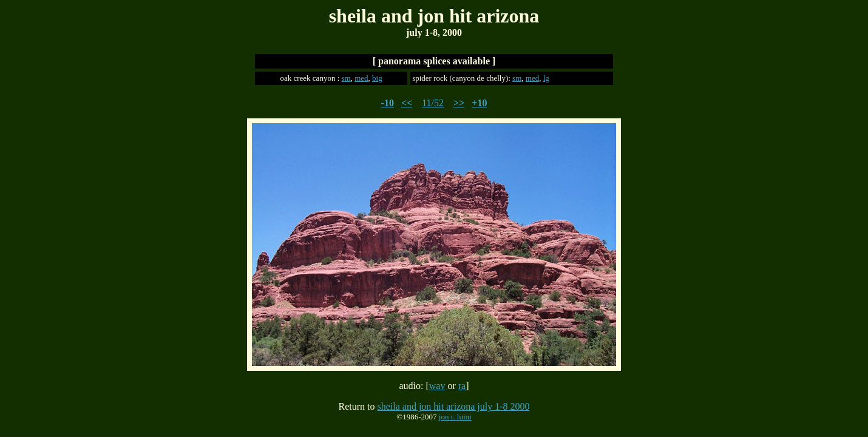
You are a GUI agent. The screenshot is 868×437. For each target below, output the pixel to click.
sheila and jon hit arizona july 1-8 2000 (453, 406)
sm (346, 78)
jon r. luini (455, 417)
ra (462, 386)
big (377, 78)
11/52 (433, 103)
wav (437, 386)
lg (546, 78)
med (361, 78)
